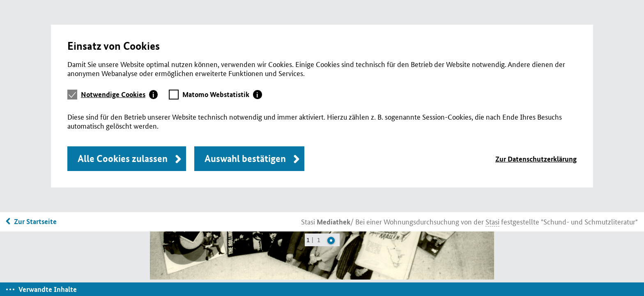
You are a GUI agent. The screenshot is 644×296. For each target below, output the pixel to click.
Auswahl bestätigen (245, 158)
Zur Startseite (35, 221)
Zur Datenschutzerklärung (536, 159)
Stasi (326, 221)
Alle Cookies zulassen (123, 158)
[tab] (120, 95)
